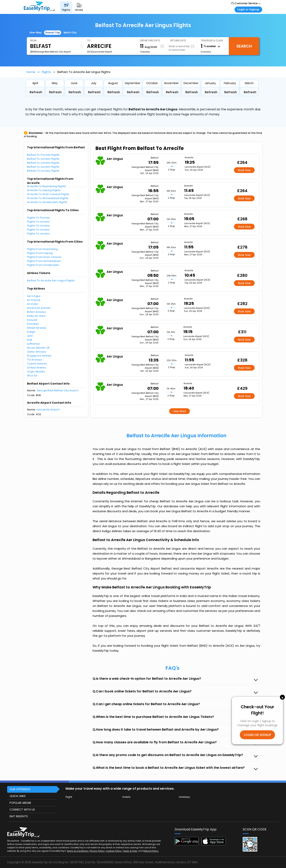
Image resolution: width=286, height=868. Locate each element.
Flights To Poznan (38, 218)
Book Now (244, 170)
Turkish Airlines (37, 364)
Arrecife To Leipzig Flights (44, 190)
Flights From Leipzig (40, 253)
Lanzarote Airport (48, 410)
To (89, 40)
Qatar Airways (36, 352)
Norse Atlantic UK (38, 348)
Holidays (185, 797)
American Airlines (39, 308)
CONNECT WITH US (22, 810)
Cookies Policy (114, 851)
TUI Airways (35, 360)
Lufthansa (33, 344)
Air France (34, 300)
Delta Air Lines (36, 316)
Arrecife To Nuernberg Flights (46, 186)
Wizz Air (32, 376)
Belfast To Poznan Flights (43, 155)
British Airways (37, 312)
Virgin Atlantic (36, 372)
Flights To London (38, 222)
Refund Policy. (151, 851)
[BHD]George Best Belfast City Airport (50, 52)
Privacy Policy (97, 851)
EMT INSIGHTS (19, 816)
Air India (32, 304)
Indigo (31, 332)
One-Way (35, 33)
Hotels (126, 797)
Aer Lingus (34, 296)
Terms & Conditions (78, 851)
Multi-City (70, 33)
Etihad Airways (37, 328)
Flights (46, 72)
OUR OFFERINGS (20, 789)
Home (31, 72)
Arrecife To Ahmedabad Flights (48, 198)
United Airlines (37, 368)
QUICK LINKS (18, 796)
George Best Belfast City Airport (57, 390)
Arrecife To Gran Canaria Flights (48, 194)
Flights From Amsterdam (43, 265)
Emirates (33, 324)
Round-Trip (53, 33)
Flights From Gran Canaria (44, 257)
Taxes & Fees (130, 851)
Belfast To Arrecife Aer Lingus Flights (51, 280)
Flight (69, 797)
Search (244, 46)
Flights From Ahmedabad (44, 261)
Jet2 (30, 336)
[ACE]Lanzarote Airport (100, 52)
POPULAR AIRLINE (20, 803)
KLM (29, 340)
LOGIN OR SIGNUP (257, 735)
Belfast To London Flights (43, 159)
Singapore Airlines (39, 356)
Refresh (36, 92)
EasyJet (32, 320)
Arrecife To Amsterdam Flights (47, 202)
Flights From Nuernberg (43, 249)
